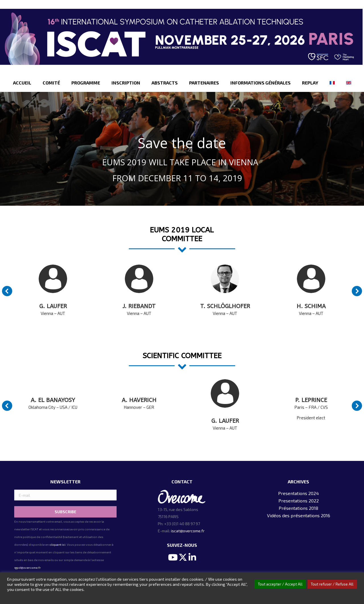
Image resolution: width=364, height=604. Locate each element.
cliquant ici (57, 545)
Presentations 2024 (298, 493)
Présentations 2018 (298, 508)
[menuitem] (22, 83)
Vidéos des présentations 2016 (299, 515)
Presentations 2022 (299, 501)
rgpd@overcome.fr (27, 568)
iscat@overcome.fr (188, 531)
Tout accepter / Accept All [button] (280, 584)
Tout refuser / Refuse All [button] (332, 584)
